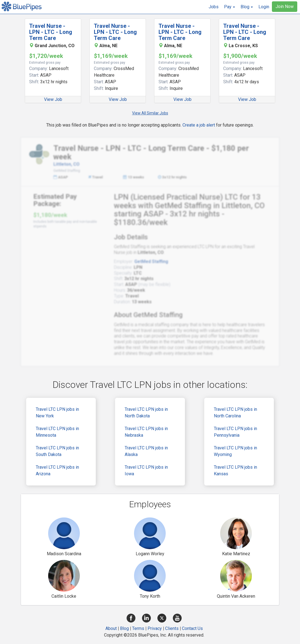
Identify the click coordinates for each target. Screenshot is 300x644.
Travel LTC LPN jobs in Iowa (146, 470)
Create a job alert (199, 125)
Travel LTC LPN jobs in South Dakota (57, 451)
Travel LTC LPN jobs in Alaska (146, 451)
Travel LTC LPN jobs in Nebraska (146, 432)
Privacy (155, 628)
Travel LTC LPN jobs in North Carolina (235, 413)
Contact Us (192, 628)
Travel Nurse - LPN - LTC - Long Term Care (51, 32)
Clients (172, 628)
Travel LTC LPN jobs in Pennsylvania (235, 432)
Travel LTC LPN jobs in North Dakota (146, 413)
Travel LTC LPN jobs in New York (57, 413)
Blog (124, 628)
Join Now (285, 6)
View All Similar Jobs (150, 113)
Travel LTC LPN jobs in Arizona (57, 470)
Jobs (214, 7)
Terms (138, 628)
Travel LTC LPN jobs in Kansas (235, 470)
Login (264, 7)
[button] (230, 7)
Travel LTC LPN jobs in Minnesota (57, 432)
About (111, 628)
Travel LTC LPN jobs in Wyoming (235, 451)
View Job (53, 99)
